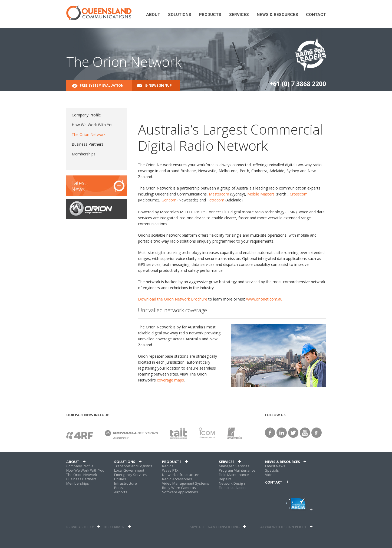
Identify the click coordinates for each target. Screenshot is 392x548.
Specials (272, 470)
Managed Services (234, 466)
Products (210, 15)
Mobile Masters (261, 194)
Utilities (120, 479)
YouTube (305, 433)
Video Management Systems (186, 483)
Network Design (232, 483)
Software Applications (180, 492)
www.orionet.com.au (264, 299)
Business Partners (88, 144)
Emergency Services (131, 475)
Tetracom (216, 200)
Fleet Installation (232, 488)
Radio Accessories (177, 479)
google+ (317, 433)
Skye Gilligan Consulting (215, 527)
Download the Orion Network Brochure (173, 299)
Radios (168, 466)
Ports (118, 488)
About (153, 15)
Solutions (180, 15)
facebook (270, 433)
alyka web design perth (283, 527)
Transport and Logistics (133, 466)
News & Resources (277, 15)
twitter (293, 433)
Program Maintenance (237, 470)
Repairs (225, 479)
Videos (271, 475)
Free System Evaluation (102, 85)
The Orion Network (89, 134)
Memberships (84, 154)
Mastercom (219, 194)
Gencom (169, 200)
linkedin (282, 433)
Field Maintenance (234, 475)
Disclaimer (114, 527)
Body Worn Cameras (179, 488)
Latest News (275, 466)
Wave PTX (170, 470)
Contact (316, 15)
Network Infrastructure (181, 475)
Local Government (129, 470)
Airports (121, 492)
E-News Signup (159, 85)
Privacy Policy (80, 527)
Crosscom (299, 194)
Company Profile (86, 115)
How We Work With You (93, 125)
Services (239, 15)
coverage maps (170, 380)
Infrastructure (126, 483)
